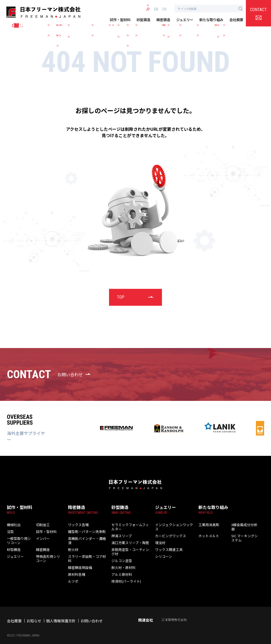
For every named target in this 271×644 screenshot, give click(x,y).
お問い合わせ (92, 613)
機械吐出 (13, 525)
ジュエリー (185, 20)
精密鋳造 (163, 20)
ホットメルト (207, 532)
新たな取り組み (211, 20)
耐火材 (72, 546)
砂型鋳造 (143, 20)
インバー (42, 539)
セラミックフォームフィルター (132, 525)
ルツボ (72, 573)
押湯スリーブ (120, 532)
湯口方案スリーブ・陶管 (127, 539)
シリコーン (162, 553)
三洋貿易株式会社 (174, 612)
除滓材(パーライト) (124, 573)
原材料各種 (75, 567)
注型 (10, 532)
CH (164, 9)
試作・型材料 (120, 20)
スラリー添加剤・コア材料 (85, 553)
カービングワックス (168, 532)
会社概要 (236, 20)
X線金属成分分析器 (244, 525)
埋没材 (159, 539)
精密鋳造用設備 (78, 560)
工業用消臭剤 (207, 525)
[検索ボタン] (240, 9)
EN (156, 9)
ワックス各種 (77, 525)
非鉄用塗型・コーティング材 (130, 546)
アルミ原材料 (120, 567)
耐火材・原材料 (122, 560)
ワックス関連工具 (167, 546)
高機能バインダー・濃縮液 (85, 539)
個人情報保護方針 (61, 613)
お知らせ (34, 613)
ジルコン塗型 (120, 553)
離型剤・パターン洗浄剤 (84, 532)
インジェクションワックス (173, 525)
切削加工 (42, 525)
